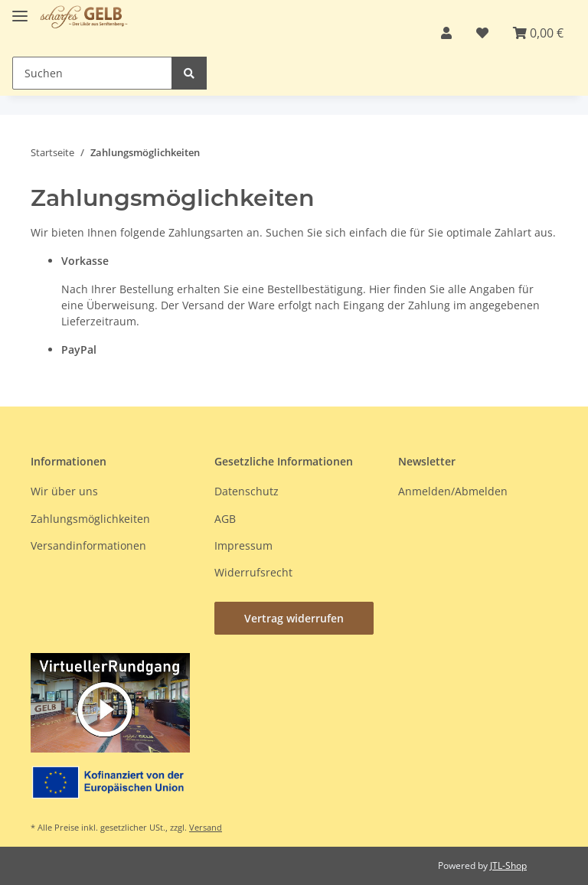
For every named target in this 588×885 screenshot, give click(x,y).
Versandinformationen (88, 545)
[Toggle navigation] (20, 10)
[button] (446, 33)
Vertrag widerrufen (294, 618)
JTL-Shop (508, 865)
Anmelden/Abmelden (453, 491)
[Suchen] (189, 73)
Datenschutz (247, 491)
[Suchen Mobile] (92, 73)
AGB (225, 519)
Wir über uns (64, 491)
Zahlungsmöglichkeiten (90, 519)
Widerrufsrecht (253, 572)
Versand (206, 827)
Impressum (243, 545)
